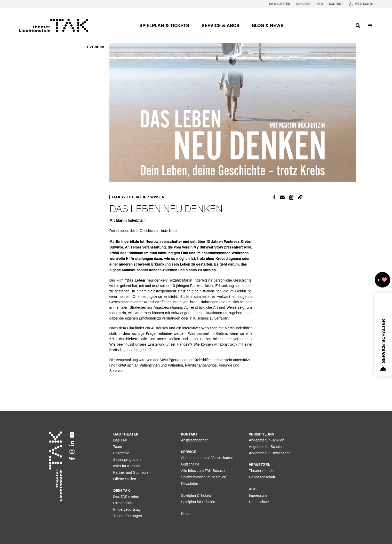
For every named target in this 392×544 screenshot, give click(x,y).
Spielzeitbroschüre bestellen (203, 477)
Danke (186, 514)
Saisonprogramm (127, 460)
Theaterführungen (128, 516)
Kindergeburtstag (127, 509)
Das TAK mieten (126, 496)
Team (118, 447)
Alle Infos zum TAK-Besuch (203, 471)
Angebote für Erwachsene (270, 453)
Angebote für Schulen (266, 447)
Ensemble (121, 453)
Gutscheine (190, 464)
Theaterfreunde (261, 471)
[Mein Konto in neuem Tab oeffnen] (361, 4)
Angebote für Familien (266, 440)
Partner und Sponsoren (132, 472)
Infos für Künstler (127, 466)
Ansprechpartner (194, 440)
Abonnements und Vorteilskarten (207, 458)
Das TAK (120, 440)
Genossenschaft (262, 477)
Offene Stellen (125, 479)
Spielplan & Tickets (196, 495)
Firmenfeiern (123, 503)
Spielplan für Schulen (198, 502)
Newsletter (189, 484)
